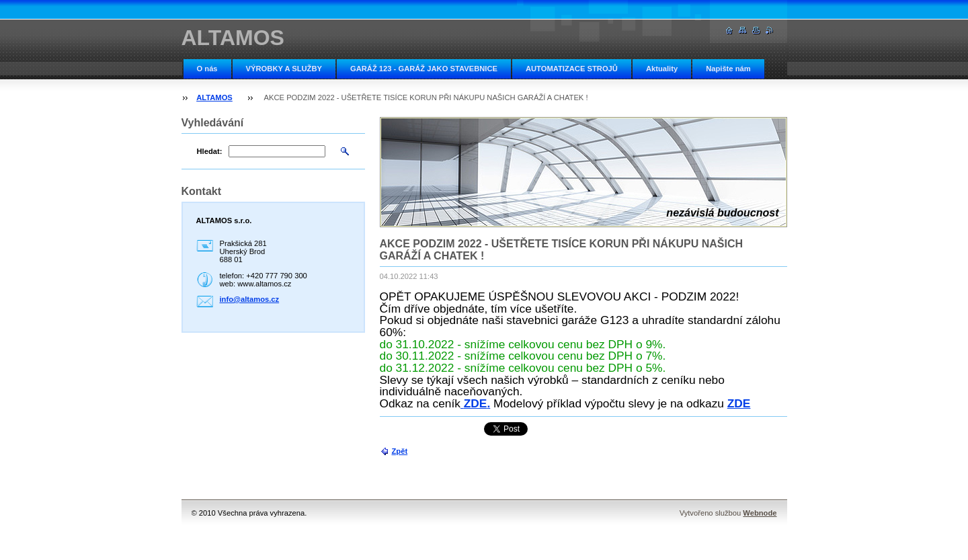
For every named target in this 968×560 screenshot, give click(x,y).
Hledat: (210, 151)
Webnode (760, 513)
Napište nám (728, 69)
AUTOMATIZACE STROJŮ (572, 69)
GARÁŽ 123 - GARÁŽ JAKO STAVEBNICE (424, 69)
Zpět (400, 451)
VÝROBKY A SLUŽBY (284, 69)
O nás (207, 69)
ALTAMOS (214, 97)
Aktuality (662, 69)
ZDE (476, 403)
